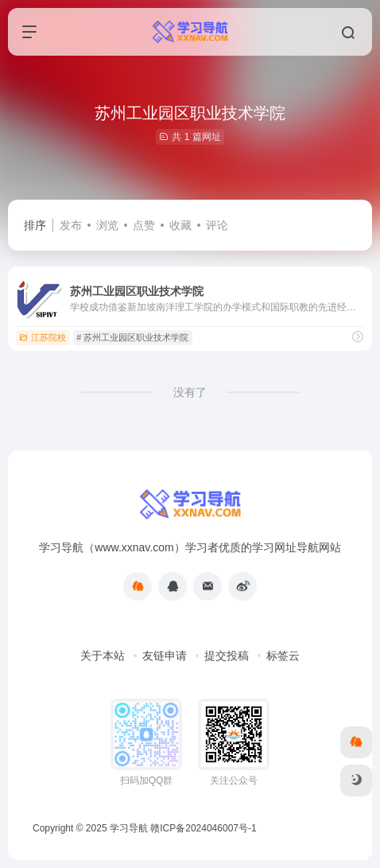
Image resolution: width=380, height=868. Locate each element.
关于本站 (103, 656)
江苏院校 (43, 337)
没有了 (190, 392)
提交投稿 (227, 656)
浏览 (107, 225)
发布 (71, 225)
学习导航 (129, 828)
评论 (217, 225)
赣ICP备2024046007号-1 (203, 828)
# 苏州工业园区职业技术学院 (132, 337)
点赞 (144, 225)
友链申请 (165, 656)
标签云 (283, 656)
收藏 (180, 225)
